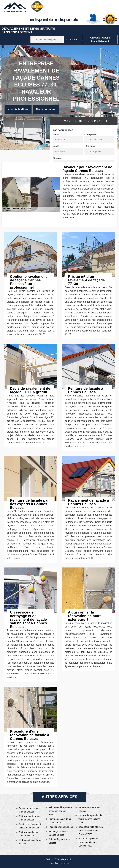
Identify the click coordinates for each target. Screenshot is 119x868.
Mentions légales (59, 863)
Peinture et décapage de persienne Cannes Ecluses (60, 811)
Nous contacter (46, 109)
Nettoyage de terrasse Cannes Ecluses (29, 818)
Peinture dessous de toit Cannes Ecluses (60, 821)
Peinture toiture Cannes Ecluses (90, 809)
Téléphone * (90, 146)
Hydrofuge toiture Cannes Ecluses (31, 842)
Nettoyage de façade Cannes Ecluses (29, 834)
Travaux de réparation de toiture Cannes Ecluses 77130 (90, 819)
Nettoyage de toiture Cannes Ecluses (58, 833)
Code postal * (91, 134)
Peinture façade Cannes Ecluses (60, 841)
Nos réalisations (18, 109)
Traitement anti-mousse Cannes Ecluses (30, 810)
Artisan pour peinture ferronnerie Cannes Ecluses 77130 (88, 842)
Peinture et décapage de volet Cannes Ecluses (31, 826)
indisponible (41, 19)
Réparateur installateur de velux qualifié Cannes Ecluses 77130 (91, 831)
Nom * (56, 134)
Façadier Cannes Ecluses (61, 827)
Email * (56, 146)
